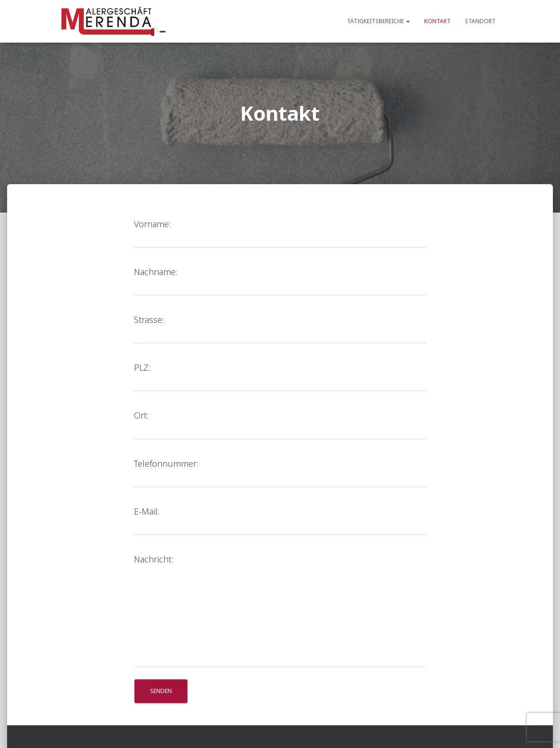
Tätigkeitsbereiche (378, 21)
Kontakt (437, 21)
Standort (480, 21)
